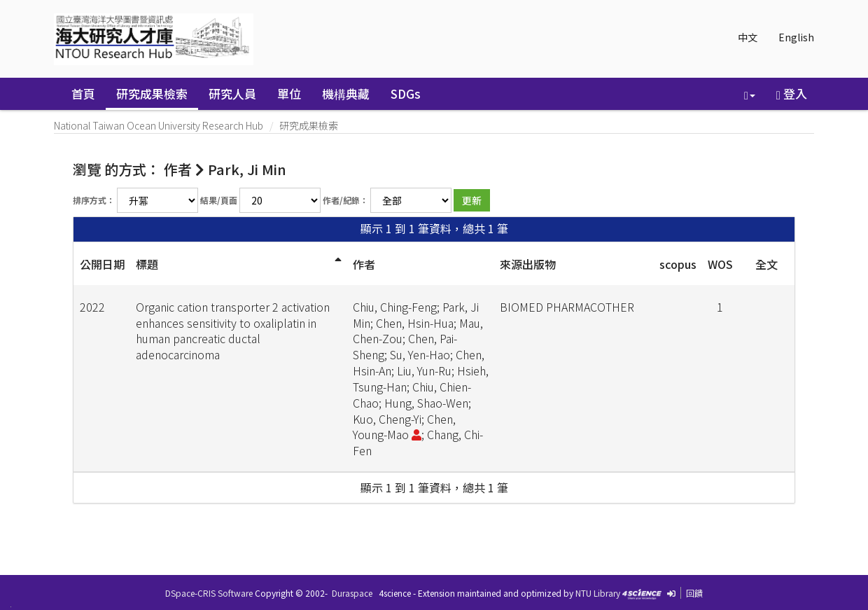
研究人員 (232, 93)
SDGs (406, 93)
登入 (792, 93)
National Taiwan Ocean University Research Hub (159, 125)
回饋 (694, 593)
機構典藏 (346, 93)
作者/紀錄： (345, 200)
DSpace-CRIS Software (209, 593)
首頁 (83, 93)
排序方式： (94, 200)
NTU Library (598, 593)
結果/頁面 (219, 200)
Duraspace (352, 593)
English (796, 37)
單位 (289, 93)
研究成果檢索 (152, 93)
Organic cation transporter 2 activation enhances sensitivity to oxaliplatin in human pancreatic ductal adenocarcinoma (233, 331)
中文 (748, 37)
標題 (147, 264)
